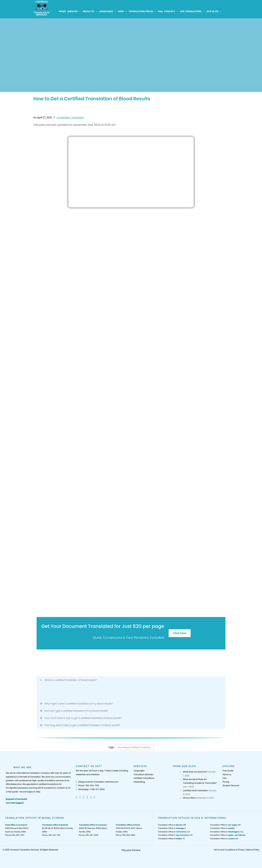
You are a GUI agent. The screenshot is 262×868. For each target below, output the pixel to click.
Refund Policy (253, 850)
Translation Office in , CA (174, 832)
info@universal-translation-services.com (97, 782)
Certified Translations (144, 778)
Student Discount (231, 785)
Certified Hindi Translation (195, 790)
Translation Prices (142, 11)
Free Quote (228, 771)
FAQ (160, 11)
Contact (171, 11)
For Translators (192, 11)
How (122, 11)
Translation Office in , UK (224, 839)
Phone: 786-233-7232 (87, 785)
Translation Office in (222, 828)
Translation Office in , (227, 835)
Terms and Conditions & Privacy (229, 850)
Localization (63, 118)
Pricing (226, 782)
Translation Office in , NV (225, 825)
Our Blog (214, 11)
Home (62, 11)
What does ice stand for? (195, 772)
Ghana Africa (189, 798)
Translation (77, 118)
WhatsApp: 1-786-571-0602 (90, 789)
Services (74, 11)
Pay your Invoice (131, 850)
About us (90, 11)
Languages (108, 11)
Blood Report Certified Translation (134, 747)
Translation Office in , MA (172, 825)
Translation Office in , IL (172, 828)
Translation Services (143, 774)
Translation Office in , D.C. (227, 832)
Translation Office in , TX (171, 839)
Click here (180, 633)
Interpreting (139, 782)
